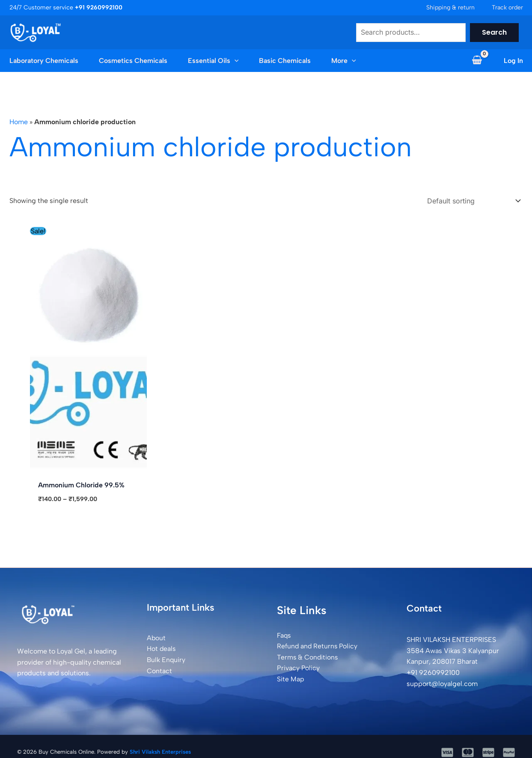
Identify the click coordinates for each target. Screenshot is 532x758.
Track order (507, 7)
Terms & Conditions (308, 656)
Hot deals (162, 648)
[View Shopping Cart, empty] (477, 61)
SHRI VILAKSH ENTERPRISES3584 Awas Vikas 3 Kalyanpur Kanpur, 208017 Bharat (453, 649)
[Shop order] (472, 200)
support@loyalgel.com (442, 682)
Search (494, 32)
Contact (159, 670)
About (156, 637)
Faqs (284, 634)
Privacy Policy (298, 667)
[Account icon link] (513, 61)
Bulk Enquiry (166, 658)
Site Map (291, 678)
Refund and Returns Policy (318, 645)
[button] (235, 61)
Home (19, 122)
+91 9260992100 (433, 671)
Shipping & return (450, 7)
